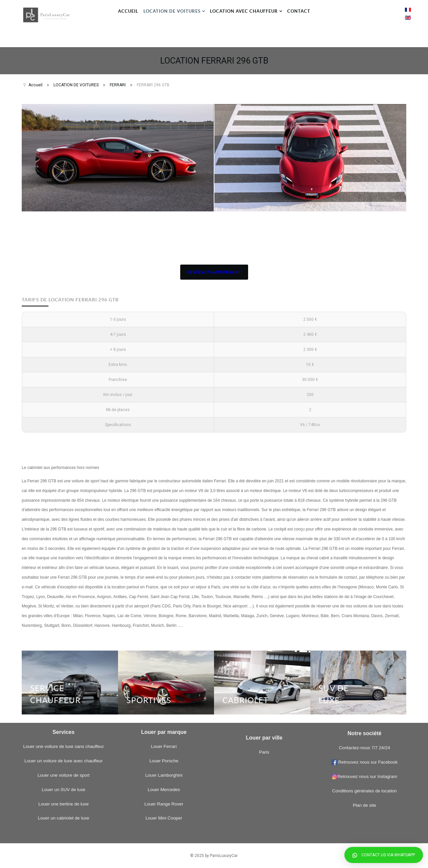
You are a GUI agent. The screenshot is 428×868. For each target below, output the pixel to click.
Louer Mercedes (164, 657)
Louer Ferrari (164, 615)
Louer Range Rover (164, 672)
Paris (264, 710)
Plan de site (364, 691)
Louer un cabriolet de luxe (63, 686)
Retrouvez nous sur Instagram (364, 662)
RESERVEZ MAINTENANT (214, 272)
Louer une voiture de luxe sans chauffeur (63, 615)
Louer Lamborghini (164, 643)
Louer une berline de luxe (64, 672)
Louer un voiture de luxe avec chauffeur (64, 629)
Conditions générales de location (364, 677)
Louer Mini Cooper (164, 686)
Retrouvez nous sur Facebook (367, 648)
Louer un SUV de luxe (64, 657)
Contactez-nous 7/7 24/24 (365, 634)
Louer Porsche (164, 629)
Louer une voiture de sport (64, 643)
